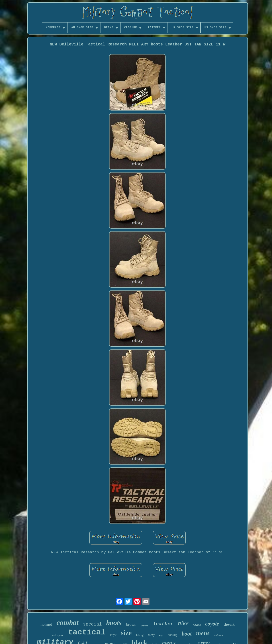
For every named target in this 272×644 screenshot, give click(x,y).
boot (187, 634)
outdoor (219, 635)
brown (131, 624)
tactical (87, 632)
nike (183, 623)
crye (113, 635)
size (126, 633)
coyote (212, 624)
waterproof (58, 635)
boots (114, 623)
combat (68, 623)
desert (229, 624)
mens (203, 633)
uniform (145, 626)
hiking (140, 635)
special (92, 624)
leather (163, 624)
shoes (197, 625)
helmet (46, 624)
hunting (173, 635)
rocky (151, 635)
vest (161, 636)
